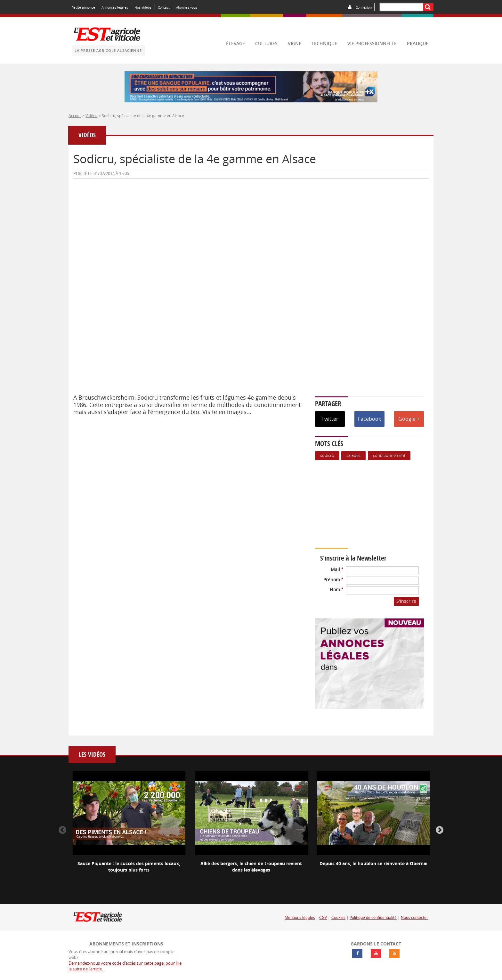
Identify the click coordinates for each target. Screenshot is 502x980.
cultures (266, 43)
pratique (418, 43)
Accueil (75, 116)
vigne (295, 43)
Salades (353, 455)
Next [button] (440, 830)
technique (324, 43)
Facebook (369, 419)
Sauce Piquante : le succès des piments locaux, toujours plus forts (129, 867)
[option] (129, 827)
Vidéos (91, 116)
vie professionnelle (372, 43)
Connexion (364, 7)
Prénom (333, 580)
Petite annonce (83, 7)
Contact (164, 7)
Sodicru (327, 455)
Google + (409, 419)
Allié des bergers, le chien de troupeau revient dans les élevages (251, 867)
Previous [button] (62, 830)
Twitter (330, 419)
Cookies (338, 917)
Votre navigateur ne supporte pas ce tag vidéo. (373, 504)
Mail (337, 569)
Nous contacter (414, 917)
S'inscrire (406, 601)
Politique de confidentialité (373, 917)
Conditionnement (389, 455)
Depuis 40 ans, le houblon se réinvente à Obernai (373, 863)
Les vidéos (92, 755)
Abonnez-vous (187, 7)
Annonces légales (115, 7)
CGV (323, 917)
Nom (336, 590)
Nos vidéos (143, 7)
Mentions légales (300, 917)
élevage (235, 43)
